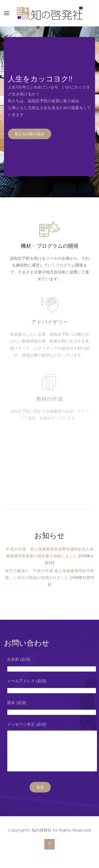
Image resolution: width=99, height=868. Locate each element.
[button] (7, 13)
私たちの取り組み (30, 134)
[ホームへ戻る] (50, 13)
